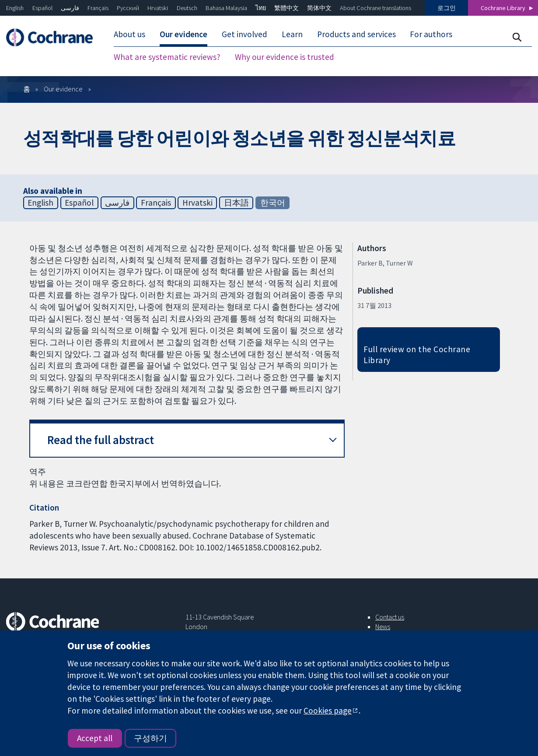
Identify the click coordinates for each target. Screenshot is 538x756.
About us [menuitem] (129, 34)
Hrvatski (158, 8)
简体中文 (319, 8)
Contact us (390, 617)
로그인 (447, 8)
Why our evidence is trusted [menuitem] (285, 57)
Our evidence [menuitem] (183, 34)
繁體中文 (286, 8)
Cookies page (328, 710)
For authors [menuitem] (431, 34)
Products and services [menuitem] (356, 34)
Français (98, 8)
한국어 (273, 203)
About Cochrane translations (376, 8)
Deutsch (187, 8)
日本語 (236, 203)
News (383, 626)
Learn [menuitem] (292, 34)
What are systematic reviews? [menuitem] (167, 57)
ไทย (261, 8)
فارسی (70, 8)
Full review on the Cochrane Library (417, 355)
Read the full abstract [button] (101, 440)
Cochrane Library (503, 8)
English (15, 8)
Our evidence (63, 89)
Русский (128, 8)
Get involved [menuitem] (245, 34)
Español (42, 8)
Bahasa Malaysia (226, 8)
